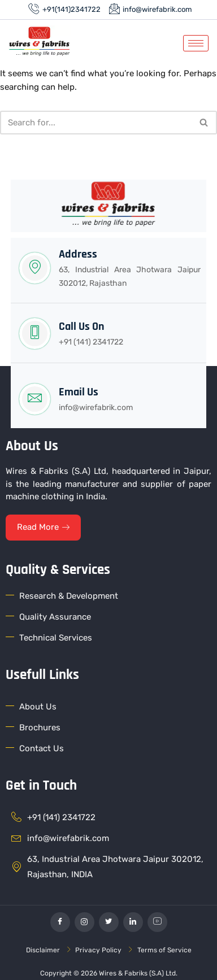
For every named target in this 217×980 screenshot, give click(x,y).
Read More (43, 527)
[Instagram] (84, 922)
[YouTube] (157, 922)
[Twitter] (109, 922)
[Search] (96, 123)
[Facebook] (60, 922)
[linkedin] (133, 922)
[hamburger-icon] (196, 43)
